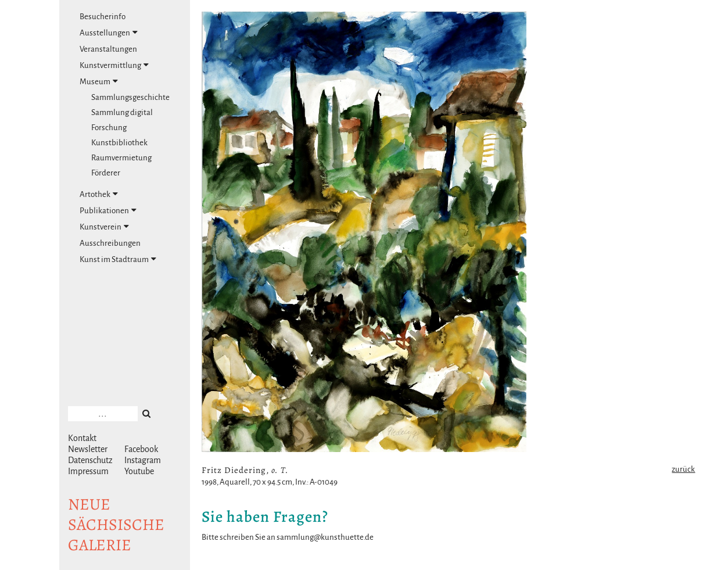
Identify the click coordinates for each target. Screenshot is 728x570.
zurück (683, 469)
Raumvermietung (121, 158)
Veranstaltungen (108, 49)
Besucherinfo (103, 17)
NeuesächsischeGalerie (116, 525)
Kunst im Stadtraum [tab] (118, 259)
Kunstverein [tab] (104, 227)
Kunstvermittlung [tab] (114, 65)
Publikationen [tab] (108, 210)
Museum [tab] (99, 81)
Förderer (106, 173)
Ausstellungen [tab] (109, 33)
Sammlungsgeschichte (130, 97)
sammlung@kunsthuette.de (325, 537)
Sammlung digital (122, 112)
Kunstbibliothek (119, 143)
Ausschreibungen (110, 243)
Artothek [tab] (99, 194)
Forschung (109, 128)
